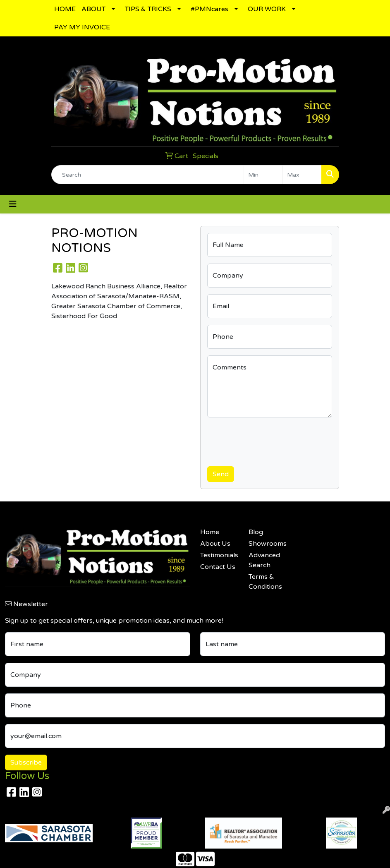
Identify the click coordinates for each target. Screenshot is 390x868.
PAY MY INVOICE (82, 27)
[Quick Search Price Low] (263, 175)
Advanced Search (264, 560)
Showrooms (268, 544)
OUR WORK (267, 9)
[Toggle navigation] (13, 204)
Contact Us (218, 567)
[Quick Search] (148, 175)
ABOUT (93, 9)
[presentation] (270, 440)
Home (210, 532)
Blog (256, 532)
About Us (215, 544)
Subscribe (26, 762)
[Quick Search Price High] (302, 175)
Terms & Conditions (265, 582)
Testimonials (219, 555)
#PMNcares (209, 9)
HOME (65, 9)
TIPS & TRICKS (148, 9)
